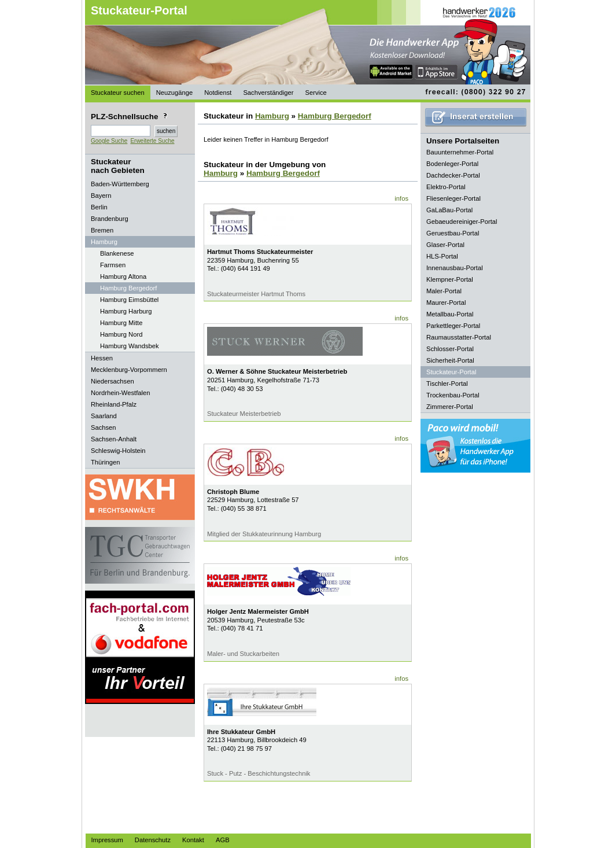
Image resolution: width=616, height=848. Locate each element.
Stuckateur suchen (118, 93)
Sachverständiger (268, 93)
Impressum (107, 840)
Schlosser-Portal (450, 349)
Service (316, 93)
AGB (223, 840)
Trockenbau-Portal (453, 395)
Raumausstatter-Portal (459, 337)
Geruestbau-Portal (453, 233)
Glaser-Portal (445, 245)
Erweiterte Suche (152, 141)
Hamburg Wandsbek (130, 346)
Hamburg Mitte (121, 323)
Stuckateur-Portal (139, 10)
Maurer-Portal (446, 303)
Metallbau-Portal (450, 314)
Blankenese (117, 253)
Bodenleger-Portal (452, 164)
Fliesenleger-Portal (453, 198)
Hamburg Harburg (126, 311)
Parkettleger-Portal (453, 326)
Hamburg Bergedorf (128, 288)
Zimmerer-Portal (450, 407)
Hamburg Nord (121, 334)
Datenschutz (153, 840)
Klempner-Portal (450, 279)
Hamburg (272, 116)
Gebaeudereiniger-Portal (462, 222)
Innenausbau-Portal (455, 268)
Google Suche (109, 141)
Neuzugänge (174, 93)
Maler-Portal (444, 291)
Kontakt (193, 840)
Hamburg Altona (123, 276)
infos (401, 198)
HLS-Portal (442, 256)
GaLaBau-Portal (449, 210)
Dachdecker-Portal (453, 175)
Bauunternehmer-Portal (460, 152)
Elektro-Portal (446, 187)
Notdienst (218, 93)
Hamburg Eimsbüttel (129, 300)
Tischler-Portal (447, 384)
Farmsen (113, 265)
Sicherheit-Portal (450, 360)
